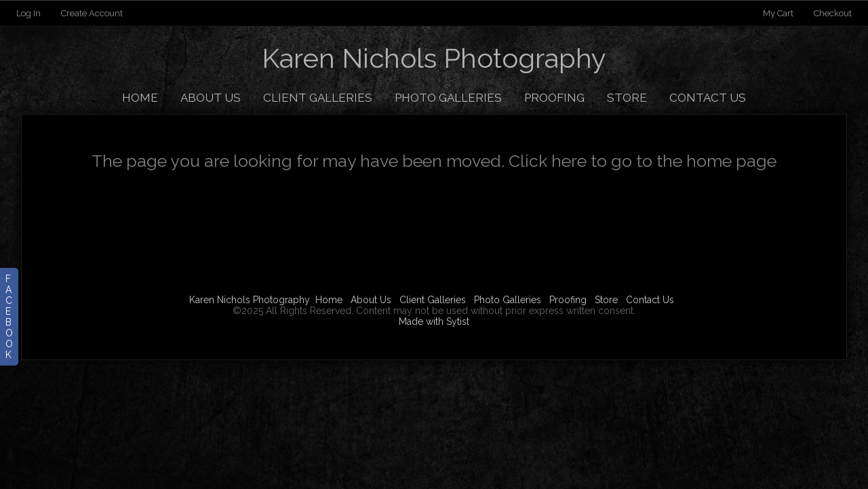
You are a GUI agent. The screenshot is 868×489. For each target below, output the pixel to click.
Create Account (92, 13)
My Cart (779, 13)
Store (627, 98)
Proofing (554, 98)
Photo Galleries (448, 98)
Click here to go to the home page (643, 161)
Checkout (833, 13)
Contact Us (708, 98)
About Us (211, 98)
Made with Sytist (434, 321)
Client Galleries (318, 98)
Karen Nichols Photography (250, 300)
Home (140, 98)
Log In (28, 13)
